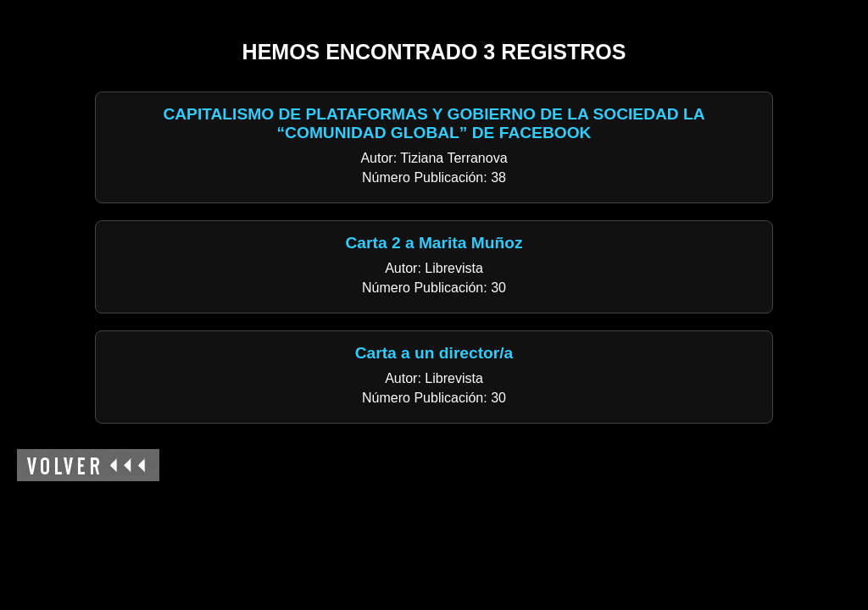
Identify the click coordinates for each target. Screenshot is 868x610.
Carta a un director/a (434, 353)
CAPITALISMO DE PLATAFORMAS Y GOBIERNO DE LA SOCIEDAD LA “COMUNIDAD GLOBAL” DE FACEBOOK (434, 123)
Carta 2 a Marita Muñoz (434, 243)
